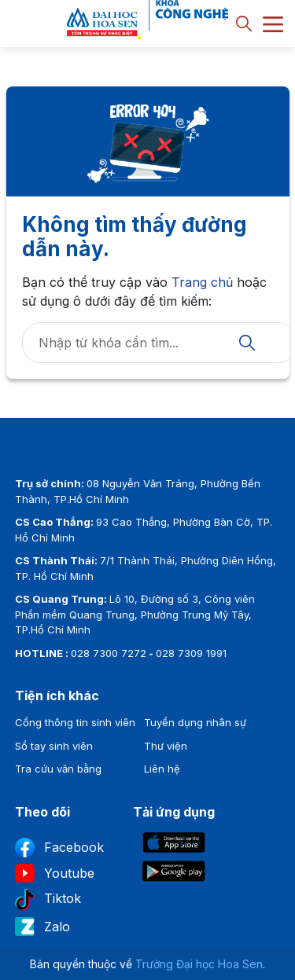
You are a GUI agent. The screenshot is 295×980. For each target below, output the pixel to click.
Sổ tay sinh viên (54, 746)
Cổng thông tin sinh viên (75, 722)
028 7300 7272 (109, 653)
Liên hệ (162, 769)
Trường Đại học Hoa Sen (199, 964)
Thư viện (166, 746)
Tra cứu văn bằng (58, 769)
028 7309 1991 (191, 653)
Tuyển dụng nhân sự (195, 722)
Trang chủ (202, 282)
